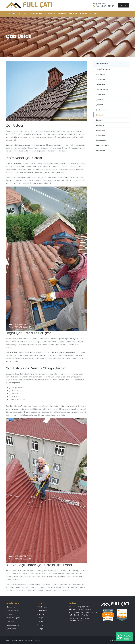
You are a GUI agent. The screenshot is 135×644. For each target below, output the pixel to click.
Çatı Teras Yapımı (102, 110)
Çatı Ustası (100, 115)
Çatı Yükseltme (101, 136)
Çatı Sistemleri (101, 95)
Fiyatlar (84, 13)
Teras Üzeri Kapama (103, 146)
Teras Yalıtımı (101, 151)
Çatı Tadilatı (100, 100)
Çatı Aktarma (100, 74)
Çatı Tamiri (100, 105)
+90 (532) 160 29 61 (105, 6)
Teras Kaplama (101, 141)
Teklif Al (124, 5)
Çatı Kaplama (101, 84)
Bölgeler (62, 13)
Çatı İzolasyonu (101, 79)
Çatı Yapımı (100, 125)
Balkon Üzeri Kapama (103, 69)
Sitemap (37, 640)
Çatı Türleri (50, 13)
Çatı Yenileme (101, 130)
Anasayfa (11, 13)
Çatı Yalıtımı (100, 120)
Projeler (73, 13)
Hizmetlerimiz (36, 13)
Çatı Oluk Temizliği (102, 89)
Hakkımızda (23, 13)
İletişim (93, 13)
